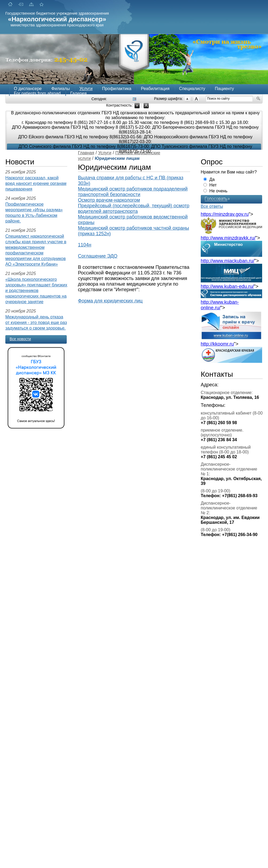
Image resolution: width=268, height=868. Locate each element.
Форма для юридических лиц (110, 301)
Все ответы (212, 206)
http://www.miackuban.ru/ (228, 261)
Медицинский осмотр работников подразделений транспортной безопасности (133, 192)
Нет (213, 185)
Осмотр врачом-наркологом (109, 200)
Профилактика (117, 89)
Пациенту (224, 89)
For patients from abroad (37, 93)
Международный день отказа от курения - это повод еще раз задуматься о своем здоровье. (36, 323)
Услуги (86, 89)
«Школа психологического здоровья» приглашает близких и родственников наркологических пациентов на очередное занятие (36, 291)
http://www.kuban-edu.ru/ (227, 286)
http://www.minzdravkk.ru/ (228, 238)
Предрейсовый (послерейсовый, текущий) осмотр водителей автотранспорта (134, 208)
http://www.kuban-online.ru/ (220, 305)
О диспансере (28, 89)
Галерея (78, 93)
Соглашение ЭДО (98, 256)
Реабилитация (155, 89)
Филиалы (60, 89)
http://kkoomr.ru (217, 344)
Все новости (20, 339)
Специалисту (192, 89)
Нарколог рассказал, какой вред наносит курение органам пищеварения (36, 183)
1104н (85, 245)
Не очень (218, 191)
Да (212, 179)
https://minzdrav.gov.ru (225, 214)
